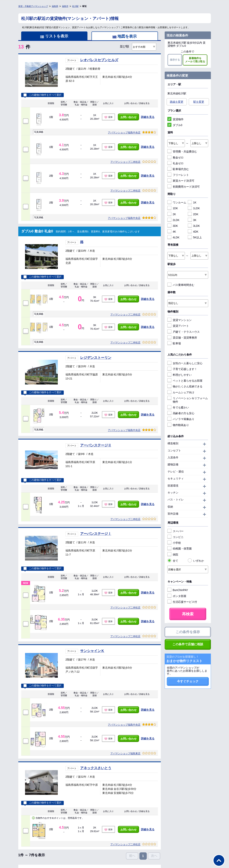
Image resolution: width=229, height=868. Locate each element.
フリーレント (178, 175)
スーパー (175, 531)
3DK (173, 226)
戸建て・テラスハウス (184, 332)
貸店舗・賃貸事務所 (182, 338)
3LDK (194, 226)
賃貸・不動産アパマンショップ (33, 6)
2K (172, 214)
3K (192, 220)
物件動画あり (178, 425)
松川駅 (75, 6)
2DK (193, 214)
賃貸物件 (175, 119)
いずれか (196, 561)
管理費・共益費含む (182, 152)
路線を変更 (177, 102)
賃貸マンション (180, 320)
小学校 (174, 543)
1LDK (194, 208)
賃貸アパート (178, 326)
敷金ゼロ (175, 158)
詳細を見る (148, 117)
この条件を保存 (188, 632)
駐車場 (174, 343)
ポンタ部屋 (177, 596)
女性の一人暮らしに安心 (185, 363)
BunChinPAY (178, 590)
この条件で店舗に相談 (188, 644)
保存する (175, 60)
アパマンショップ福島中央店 (124, 133)
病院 (173, 555)
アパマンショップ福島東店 (125, 753)
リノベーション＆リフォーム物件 (188, 400)
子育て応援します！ (182, 369)
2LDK (173, 220)
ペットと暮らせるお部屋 (185, 381)
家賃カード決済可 (181, 181)
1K (192, 202)
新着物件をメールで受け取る (195, 60)
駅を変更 (199, 102)
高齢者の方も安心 (181, 413)
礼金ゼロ (175, 163)
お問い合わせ (128, 117)
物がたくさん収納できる (185, 386)
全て (173, 561)
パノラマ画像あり (181, 419)
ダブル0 (175, 125)
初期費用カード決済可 (184, 187)
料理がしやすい (180, 375)
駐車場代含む (178, 169)
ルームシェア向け (181, 392)
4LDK (173, 237)
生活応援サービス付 (182, 602)
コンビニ (175, 537)
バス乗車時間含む (181, 285)
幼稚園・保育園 (180, 549)
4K (172, 232)
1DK (173, 208)
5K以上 (195, 237)
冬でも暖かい (178, 407)
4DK (193, 232)
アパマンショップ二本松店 (125, 162)
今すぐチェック (188, 681)
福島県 (55, 6)
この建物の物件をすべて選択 (42, 95)
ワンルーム (177, 202)
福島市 (65, 6)
